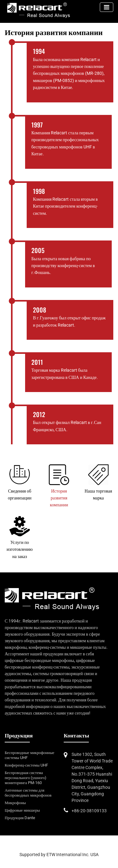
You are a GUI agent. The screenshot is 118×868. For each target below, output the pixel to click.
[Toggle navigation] (107, 7)
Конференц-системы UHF (26, 765)
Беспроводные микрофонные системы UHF (29, 755)
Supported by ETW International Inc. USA (59, 855)
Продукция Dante (20, 818)
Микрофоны (15, 803)
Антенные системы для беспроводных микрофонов (28, 793)
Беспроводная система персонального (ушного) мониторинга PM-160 (26, 778)
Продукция (19, 736)
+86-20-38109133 (89, 811)
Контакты (76, 736)
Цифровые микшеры (22, 810)
